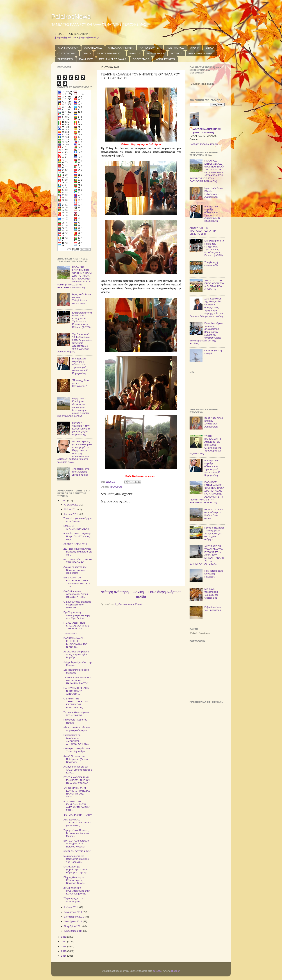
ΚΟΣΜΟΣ (176, 53)
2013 (64, 942)
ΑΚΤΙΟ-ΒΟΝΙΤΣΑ (150, 48)
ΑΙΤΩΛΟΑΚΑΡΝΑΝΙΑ (121, 48)
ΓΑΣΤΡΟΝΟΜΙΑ (67, 53)
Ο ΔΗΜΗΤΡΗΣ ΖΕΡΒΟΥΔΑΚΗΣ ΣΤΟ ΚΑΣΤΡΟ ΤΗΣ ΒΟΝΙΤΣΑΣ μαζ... (76, 703)
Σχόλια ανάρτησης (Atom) (129, 604)
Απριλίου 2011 (72, 505)
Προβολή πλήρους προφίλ (204, 144)
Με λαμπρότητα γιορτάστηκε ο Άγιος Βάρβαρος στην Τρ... (76, 870)
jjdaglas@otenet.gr (89, 37)
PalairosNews (71, 17)
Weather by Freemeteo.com (200, 633)
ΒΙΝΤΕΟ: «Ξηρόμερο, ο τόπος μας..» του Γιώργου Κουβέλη (76, 844)
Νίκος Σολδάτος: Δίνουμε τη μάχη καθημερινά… (77, 729)
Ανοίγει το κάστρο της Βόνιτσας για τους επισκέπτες (75, 570)
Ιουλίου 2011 (71, 907)
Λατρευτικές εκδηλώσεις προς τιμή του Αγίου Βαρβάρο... (76, 655)
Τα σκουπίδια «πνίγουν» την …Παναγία (77, 714)
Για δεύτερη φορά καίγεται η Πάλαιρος (214, 574)
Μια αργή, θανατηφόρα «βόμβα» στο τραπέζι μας (211, 593)
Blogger (175, 971)
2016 (64, 956)
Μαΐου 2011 (71, 509)
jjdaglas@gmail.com (66, 37)
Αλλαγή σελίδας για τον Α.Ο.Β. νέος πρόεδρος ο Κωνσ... (78, 770)
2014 (64, 946)
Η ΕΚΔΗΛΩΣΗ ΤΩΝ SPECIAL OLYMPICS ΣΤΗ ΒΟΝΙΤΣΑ (76, 626)
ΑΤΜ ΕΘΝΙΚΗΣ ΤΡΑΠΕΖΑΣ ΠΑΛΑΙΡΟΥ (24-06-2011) (78, 823)
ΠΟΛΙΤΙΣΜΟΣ (141, 59)
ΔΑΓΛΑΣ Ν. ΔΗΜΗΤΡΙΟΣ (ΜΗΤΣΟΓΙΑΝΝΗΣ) (207, 131)
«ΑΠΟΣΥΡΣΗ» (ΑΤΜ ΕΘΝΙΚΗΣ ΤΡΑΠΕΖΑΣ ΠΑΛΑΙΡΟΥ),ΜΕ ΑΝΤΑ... (77, 792)
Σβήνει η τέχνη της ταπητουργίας (73, 900)
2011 (64, 501)
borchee (157, 971)
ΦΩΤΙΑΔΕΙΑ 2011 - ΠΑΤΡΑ (78, 815)
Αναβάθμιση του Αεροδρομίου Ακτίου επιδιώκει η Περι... (76, 594)
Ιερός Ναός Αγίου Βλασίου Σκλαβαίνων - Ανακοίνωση (81, 299)
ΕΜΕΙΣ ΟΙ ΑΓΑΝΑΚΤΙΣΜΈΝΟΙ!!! (76, 527)
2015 (64, 951)
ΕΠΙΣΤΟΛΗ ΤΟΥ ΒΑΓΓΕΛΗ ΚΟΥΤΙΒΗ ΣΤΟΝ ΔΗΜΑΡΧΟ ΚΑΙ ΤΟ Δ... (77, 582)
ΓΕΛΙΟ (87, 53)
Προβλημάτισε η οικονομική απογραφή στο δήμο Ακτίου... (77, 615)
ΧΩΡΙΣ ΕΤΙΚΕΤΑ (165, 59)
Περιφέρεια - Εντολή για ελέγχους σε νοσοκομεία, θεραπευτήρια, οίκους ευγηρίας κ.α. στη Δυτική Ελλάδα (73, 407)
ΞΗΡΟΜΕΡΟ (65, 59)
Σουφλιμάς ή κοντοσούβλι (211, 264)
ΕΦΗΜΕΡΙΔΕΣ (155, 53)
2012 (64, 937)
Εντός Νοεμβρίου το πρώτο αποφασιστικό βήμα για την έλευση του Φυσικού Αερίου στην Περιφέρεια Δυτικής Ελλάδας (206, 333)
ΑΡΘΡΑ (195, 48)
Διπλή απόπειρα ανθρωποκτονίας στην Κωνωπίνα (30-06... (77, 891)
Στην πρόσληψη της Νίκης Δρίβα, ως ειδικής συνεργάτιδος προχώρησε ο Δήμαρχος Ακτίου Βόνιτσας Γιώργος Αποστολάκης (207, 307)
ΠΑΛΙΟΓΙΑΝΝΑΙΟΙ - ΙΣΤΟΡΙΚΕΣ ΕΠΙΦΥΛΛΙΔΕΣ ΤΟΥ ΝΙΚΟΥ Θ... (76, 643)
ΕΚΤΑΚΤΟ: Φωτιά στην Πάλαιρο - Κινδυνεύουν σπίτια (214, 514)
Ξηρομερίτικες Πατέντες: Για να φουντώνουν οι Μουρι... (77, 833)
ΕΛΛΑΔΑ (135, 53)
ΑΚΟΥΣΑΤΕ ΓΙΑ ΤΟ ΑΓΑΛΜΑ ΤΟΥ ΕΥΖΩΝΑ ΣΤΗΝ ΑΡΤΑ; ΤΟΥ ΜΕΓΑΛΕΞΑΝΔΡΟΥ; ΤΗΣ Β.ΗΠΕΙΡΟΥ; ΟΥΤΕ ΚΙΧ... (207, 555)
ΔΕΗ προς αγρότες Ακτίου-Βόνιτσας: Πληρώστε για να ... (78, 552)
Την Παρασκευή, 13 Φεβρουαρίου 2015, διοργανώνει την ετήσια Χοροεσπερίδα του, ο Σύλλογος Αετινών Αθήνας (75, 343)
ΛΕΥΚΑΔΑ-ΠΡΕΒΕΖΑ (201, 53)
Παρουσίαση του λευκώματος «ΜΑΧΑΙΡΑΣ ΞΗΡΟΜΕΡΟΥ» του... (76, 739)
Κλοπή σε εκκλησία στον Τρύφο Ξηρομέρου (77, 750)
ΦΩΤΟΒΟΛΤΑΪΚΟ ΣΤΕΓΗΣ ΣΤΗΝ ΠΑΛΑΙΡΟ (78, 561)
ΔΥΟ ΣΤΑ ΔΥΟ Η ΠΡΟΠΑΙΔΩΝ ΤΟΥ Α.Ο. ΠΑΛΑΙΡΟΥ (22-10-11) (214, 285)
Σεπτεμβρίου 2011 (74, 917)
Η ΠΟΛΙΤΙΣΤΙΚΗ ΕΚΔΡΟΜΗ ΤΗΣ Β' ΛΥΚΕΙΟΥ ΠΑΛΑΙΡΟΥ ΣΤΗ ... (77, 806)
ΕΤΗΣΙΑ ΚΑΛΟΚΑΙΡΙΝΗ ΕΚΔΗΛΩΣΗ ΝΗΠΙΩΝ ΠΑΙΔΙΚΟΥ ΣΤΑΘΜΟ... (77, 780)
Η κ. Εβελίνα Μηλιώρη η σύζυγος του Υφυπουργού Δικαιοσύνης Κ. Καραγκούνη (80, 366)
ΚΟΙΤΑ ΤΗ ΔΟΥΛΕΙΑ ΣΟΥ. (77, 851)
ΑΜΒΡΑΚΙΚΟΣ (175, 48)
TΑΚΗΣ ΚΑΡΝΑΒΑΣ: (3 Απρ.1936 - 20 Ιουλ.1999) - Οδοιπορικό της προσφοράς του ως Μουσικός (205, 445)
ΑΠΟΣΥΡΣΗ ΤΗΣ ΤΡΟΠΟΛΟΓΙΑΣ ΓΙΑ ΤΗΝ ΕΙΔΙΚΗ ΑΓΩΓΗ (203, 231)
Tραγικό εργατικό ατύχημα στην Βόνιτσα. (78, 520)
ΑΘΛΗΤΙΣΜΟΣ (93, 48)
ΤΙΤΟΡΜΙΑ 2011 (72, 633)
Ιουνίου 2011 (71, 514)
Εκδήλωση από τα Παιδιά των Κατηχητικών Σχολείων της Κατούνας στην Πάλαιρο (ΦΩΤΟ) (82, 320)
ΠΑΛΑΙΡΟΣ (86, 59)
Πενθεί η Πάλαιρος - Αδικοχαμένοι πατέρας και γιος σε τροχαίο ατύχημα (214, 534)
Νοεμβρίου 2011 (73, 926)
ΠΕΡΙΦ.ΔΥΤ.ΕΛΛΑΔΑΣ (113, 59)
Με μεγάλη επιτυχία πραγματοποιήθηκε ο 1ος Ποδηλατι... (76, 859)
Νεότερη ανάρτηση (115, 592)
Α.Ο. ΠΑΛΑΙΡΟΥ (68, 48)
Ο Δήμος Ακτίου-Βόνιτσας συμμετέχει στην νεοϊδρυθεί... (77, 605)
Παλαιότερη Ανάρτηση (165, 592)
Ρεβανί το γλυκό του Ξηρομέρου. (213, 609)
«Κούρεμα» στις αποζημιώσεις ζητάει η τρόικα (81, 472)
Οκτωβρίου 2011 (73, 921)
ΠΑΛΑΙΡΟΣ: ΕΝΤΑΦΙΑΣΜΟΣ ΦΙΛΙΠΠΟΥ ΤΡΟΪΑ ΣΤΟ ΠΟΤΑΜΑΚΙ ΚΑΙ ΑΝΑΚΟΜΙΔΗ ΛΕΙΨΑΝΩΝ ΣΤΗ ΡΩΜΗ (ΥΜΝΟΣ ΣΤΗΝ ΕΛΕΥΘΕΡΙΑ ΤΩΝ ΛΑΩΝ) (75, 277)
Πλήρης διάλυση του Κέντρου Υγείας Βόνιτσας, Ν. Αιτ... (74, 880)
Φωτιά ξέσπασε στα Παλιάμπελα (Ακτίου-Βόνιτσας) (76, 759)
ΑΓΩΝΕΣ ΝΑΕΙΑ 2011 (75, 544)
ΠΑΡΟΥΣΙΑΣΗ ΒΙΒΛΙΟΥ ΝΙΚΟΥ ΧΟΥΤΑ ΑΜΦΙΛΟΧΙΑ (76, 691)
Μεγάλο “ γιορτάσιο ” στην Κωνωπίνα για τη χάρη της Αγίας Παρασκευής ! (81, 429)
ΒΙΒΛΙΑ (210, 48)
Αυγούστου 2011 (73, 912)
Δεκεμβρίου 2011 (74, 931)
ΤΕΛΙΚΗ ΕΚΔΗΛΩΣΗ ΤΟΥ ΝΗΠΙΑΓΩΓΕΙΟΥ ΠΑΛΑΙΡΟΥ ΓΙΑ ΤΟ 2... (78, 680)
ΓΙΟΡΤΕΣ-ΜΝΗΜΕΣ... (110, 53)
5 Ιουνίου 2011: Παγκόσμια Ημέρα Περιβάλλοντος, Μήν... (78, 536)
